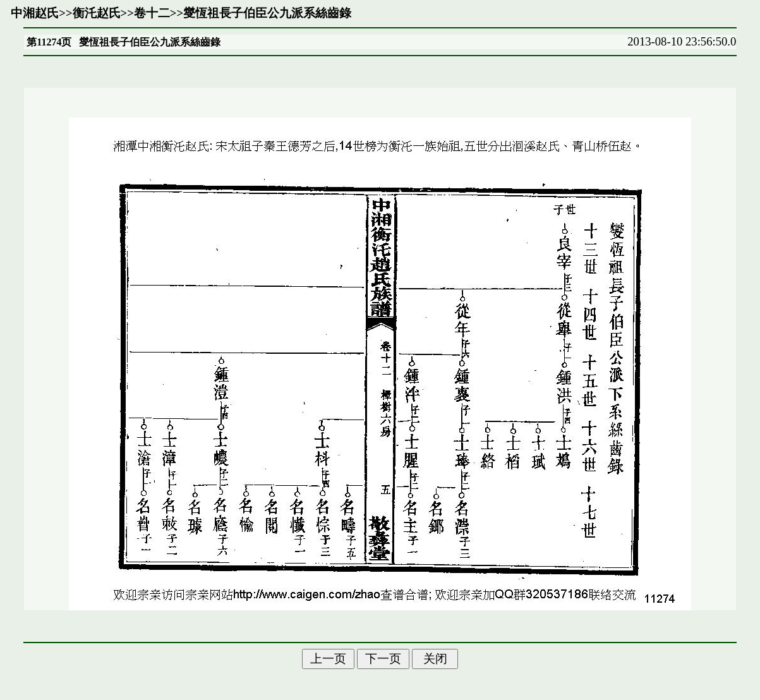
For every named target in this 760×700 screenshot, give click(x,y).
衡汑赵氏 (97, 13)
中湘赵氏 (35, 13)
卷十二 (152, 13)
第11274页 (49, 42)
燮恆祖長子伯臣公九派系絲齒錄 (267, 13)
